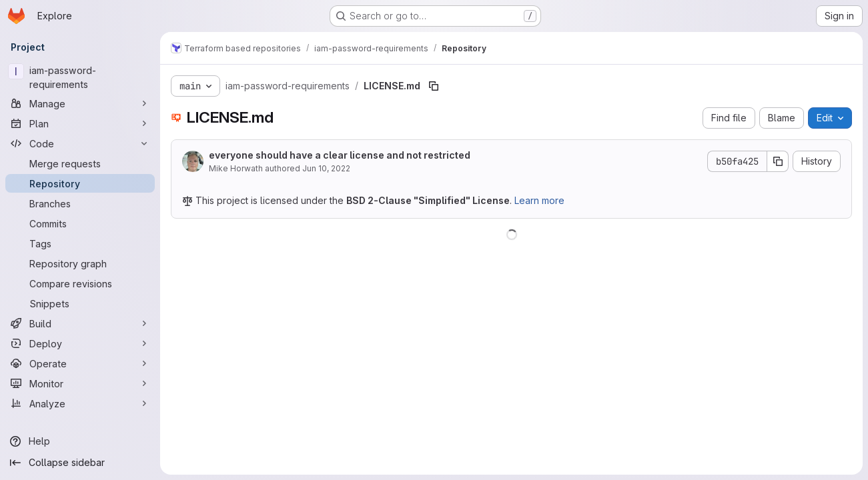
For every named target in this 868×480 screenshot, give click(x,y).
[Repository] (80, 183)
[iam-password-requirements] (80, 77)
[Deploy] (80, 343)
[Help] (80, 441)
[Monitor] (80, 383)
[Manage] (80, 103)
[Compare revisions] (80, 283)
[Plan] (80, 123)
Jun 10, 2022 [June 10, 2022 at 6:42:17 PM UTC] (326, 168)
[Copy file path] (434, 86)
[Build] (80, 323)
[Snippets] (80, 303)
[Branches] (80, 203)
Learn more (539, 200)
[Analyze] (80, 403)
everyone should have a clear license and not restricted (340, 155)
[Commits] (80, 223)
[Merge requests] (80, 163)
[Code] (80, 143)
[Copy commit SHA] (778, 161)
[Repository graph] (80, 263)
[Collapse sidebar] (80, 463)
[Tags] (80, 243)
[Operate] (80, 363)
